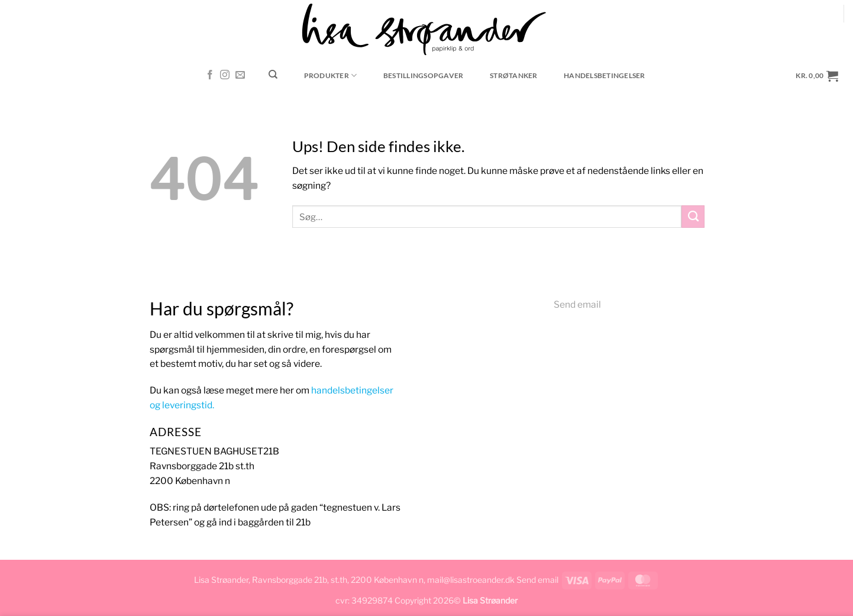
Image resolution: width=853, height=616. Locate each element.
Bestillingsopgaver (423, 75)
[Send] (693, 217)
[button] (817, 75)
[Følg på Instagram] (225, 75)
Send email (577, 304)
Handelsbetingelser (604, 75)
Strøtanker (513, 75)
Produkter (331, 75)
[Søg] (273, 75)
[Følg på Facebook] (210, 75)
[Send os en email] (240, 75)
